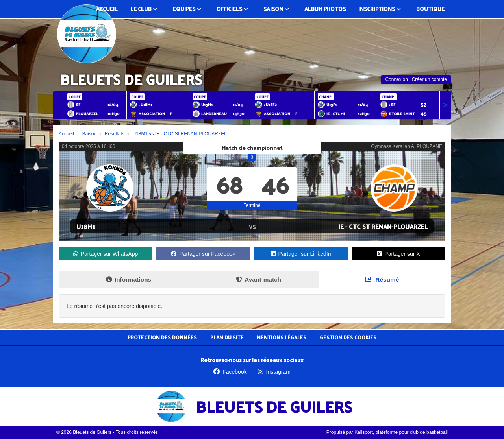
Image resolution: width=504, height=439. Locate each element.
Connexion (396, 79)
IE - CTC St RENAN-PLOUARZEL (383, 226)
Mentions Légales (282, 337)
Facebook (230, 372)
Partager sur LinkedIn (301, 254)
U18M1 (86, 226)
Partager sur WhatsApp (106, 254)
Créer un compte (429, 79)
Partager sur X (398, 254)
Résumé (382, 279)
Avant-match (258, 279)
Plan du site (227, 337)
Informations (129, 279)
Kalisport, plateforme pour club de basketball (401, 432)
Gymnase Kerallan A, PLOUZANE (407, 146)
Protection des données (162, 337)
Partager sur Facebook (203, 254)
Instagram (274, 372)
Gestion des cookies (348, 337)
